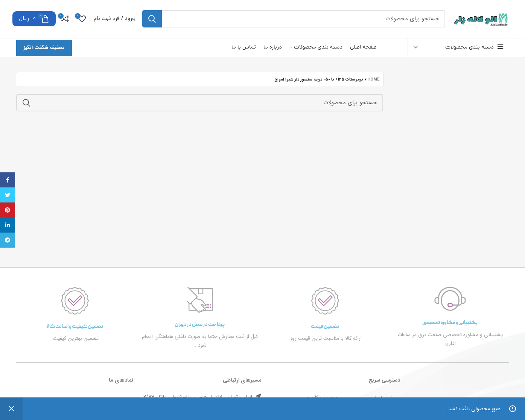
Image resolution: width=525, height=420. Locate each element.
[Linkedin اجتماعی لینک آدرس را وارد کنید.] (8, 225)
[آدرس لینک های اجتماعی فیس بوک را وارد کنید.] (8, 180)
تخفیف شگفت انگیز (44, 49)
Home (373, 81)
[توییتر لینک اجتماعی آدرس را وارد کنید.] (8, 195)
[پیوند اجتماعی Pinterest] (8, 210)
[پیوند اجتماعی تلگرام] (8, 240)
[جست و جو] (294, 20)
